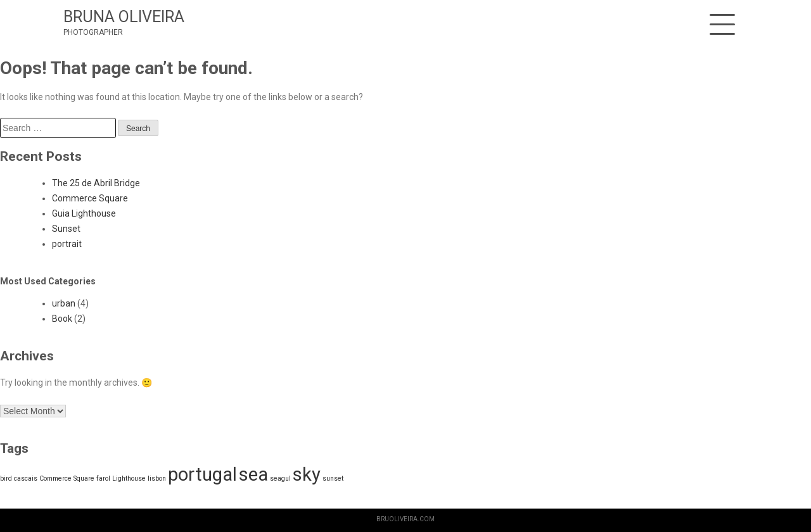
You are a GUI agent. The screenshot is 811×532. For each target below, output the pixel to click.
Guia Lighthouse (84, 213)
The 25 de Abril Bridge (96, 183)
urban (64, 303)
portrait (67, 244)
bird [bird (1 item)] (6, 478)
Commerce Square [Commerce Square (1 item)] (67, 478)
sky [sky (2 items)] (307, 474)
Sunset (66, 229)
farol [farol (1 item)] (103, 478)
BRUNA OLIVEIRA (124, 17)
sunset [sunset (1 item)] (333, 478)
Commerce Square (90, 198)
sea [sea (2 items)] (253, 474)
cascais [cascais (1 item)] (26, 478)
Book (62, 319)
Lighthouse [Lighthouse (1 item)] (129, 478)
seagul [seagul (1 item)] (280, 478)
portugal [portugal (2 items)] (202, 474)
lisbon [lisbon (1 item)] (157, 478)
